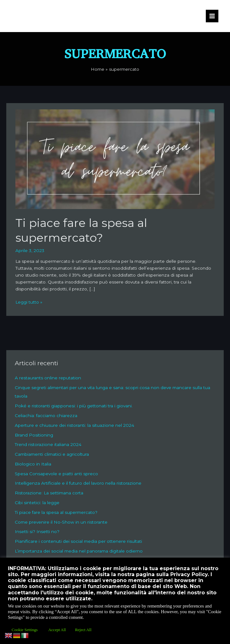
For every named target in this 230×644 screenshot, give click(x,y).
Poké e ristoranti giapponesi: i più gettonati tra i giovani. (74, 406)
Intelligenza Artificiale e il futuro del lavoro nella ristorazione (78, 483)
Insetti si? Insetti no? (37, 531)
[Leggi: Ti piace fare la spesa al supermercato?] (115, 159)
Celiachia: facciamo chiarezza (46, 416)
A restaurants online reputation (48, 378)
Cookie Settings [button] (25, 630)
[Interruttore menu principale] (212, 16)
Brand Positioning (34, 435)
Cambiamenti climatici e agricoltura (52, 454)
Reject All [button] (83, 630)
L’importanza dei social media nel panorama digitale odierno (79, 551)
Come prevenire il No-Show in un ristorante (61, 522)
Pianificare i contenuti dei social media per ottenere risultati (78, 541)
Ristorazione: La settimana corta (49, 493)
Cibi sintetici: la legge (37, 503)
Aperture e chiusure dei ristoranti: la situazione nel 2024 (74, 425)
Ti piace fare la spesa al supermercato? (56, 512)
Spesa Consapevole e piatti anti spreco (56, 474)
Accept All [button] (57, 630)
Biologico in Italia (33, 464)
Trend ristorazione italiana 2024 (48, 444)
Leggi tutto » (29, 302)
